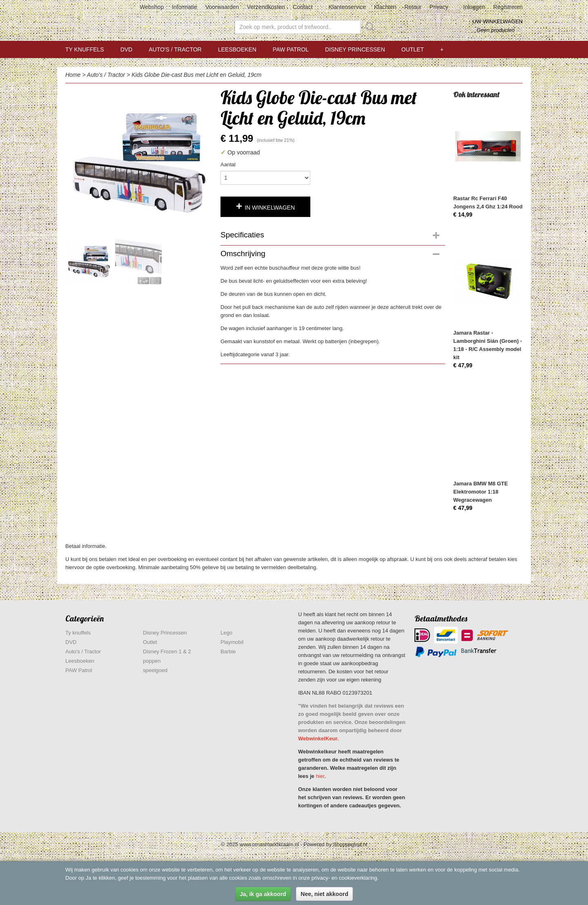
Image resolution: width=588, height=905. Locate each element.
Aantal (228, 164)
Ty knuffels (85, 49)
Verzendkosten (266, 7)
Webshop (152, 7)
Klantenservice (347, 7)
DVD (127, 49)
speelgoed (155, 670)
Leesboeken (237, 49)
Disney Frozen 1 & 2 (167, 651)
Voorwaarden (222, 7)
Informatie (185, 7)
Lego (226, 633)
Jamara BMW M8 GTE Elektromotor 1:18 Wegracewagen (481, 492)
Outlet (413, 49)
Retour (413, 7)
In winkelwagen (270, 208)
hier (320, 776)
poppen (152, 661)
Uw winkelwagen (498, 21)
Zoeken (368, 27)
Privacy (439, 7)
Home (73, 75)
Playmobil (232, 642)
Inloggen (474, 7)
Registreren (508, 7)
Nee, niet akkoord (324, 894)
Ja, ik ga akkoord (263, 894)
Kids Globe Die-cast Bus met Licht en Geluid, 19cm (196, 75)
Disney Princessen (355, 49)
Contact (303, 7)
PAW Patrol (291, 49)
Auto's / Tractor (175, 49)
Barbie (228, 651)
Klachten (385, 7)
